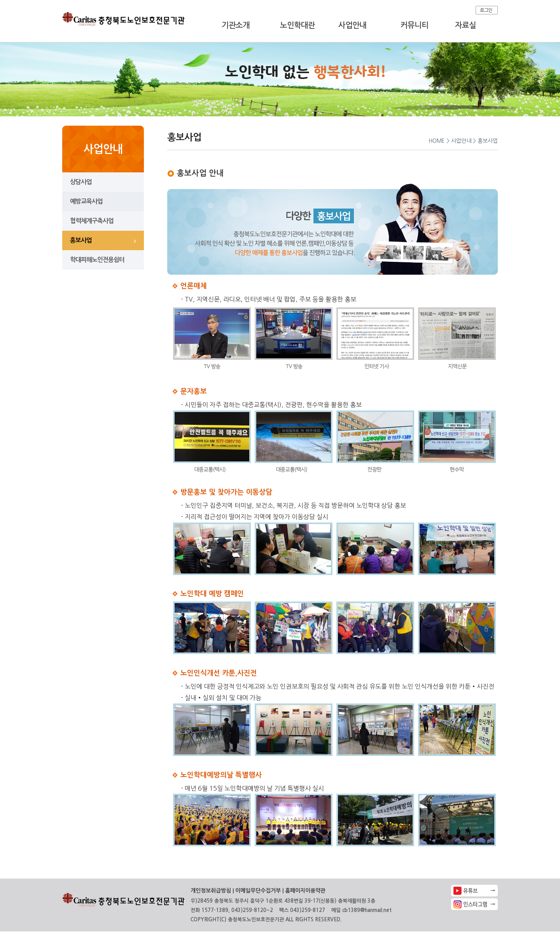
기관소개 (236, 25)
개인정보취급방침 (211, 891)
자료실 (465, 25)
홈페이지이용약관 (305, 891)
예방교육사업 (86, 201)
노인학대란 (297, 25)
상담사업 (81, 182)
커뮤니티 (415, 25)
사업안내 (352, 25)
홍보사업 (81, 240)
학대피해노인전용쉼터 (97, 260)
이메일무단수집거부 (258, 891)
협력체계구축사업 (92, 221)
